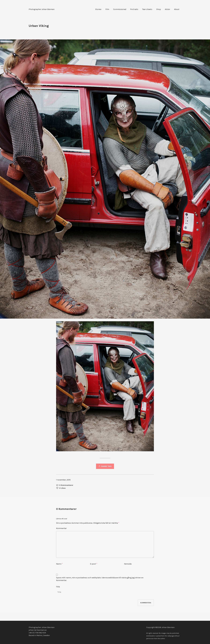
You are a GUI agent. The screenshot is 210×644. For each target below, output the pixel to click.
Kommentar (61, 528)
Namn (59, 564)
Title (58, 587)
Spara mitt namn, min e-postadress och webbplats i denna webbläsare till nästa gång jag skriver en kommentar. (100, 579)
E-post (93, 564)
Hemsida (128, 564)
